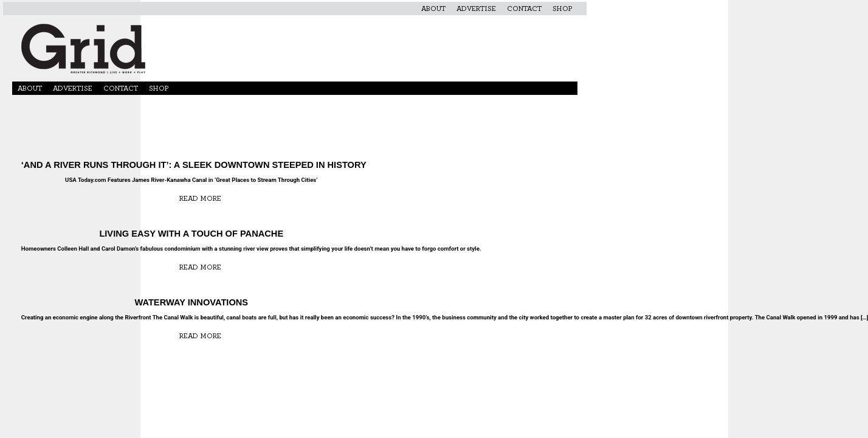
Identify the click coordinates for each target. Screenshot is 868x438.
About (433, 9)
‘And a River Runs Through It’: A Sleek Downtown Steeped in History (191, 165)
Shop (562, 9)
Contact (524, 9)
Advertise (476, 9)
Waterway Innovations (191, 302)
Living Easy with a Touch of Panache (191, 234)
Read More (200, 198)
